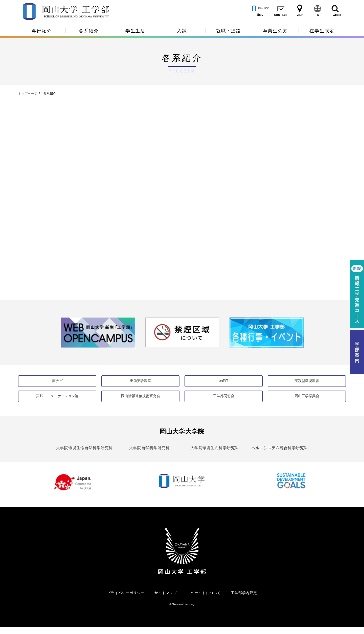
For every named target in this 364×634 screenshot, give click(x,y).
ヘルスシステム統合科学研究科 (280, 454)
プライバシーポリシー (126, 599)
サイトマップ (166, 599)
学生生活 (135, 31)
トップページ (28, 94)
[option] (98, 338)
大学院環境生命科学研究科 (215, 454)
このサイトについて (204, 599)
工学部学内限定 (244, 599)
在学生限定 (322, 31)
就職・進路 (229, 31)
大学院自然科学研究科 (149, 454)
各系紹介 (89, 31)
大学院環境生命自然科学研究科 (84, 454)
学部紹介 (42, 31)
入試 (182, 31)
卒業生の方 (275, 31)
